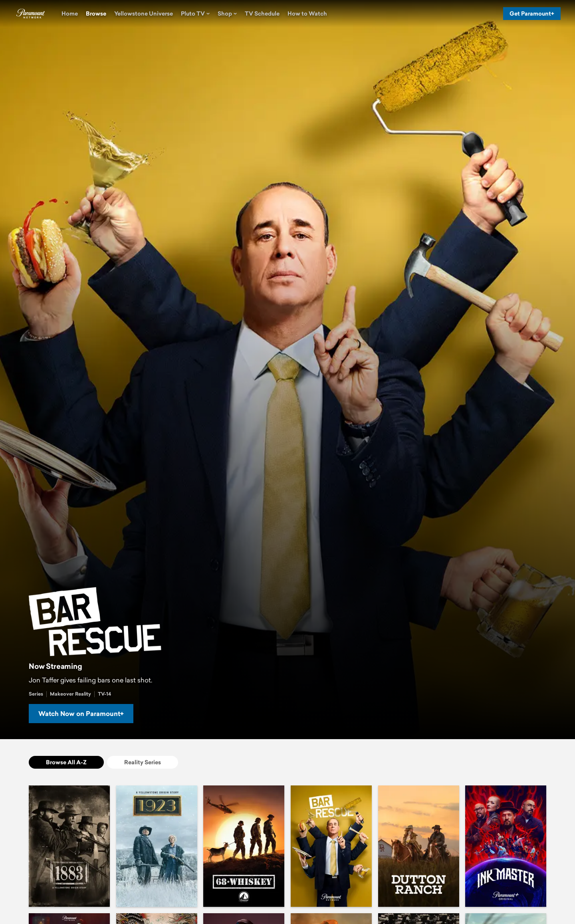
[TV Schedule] (262, 14)
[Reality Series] (143, 762)
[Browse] (96, 14)
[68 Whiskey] (244, 846)
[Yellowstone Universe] (144, 14)
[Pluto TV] (195, 14)
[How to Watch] (307, 14)
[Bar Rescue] (331, 846)
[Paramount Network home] (30, 14)
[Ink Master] (506, 846)
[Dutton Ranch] (419, 846)
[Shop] (227, 14)
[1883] (69, 846)
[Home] (70, 14)
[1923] (157, 846)
